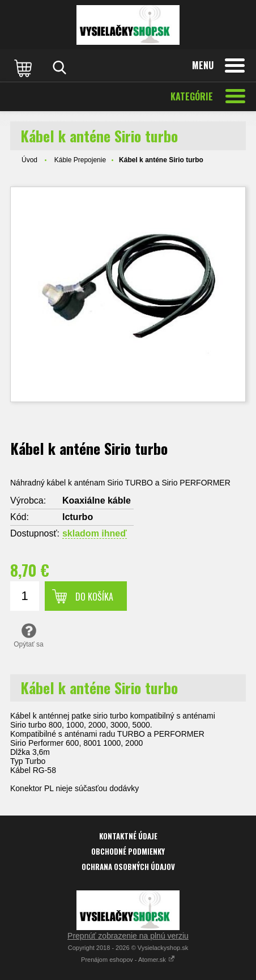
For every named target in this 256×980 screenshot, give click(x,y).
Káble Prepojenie (80, 160)
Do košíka (94, 597)
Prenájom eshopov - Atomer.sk (128, 960)
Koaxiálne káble (97, 500)
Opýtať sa (29, 635)
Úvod (29, 160)
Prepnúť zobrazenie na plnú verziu (128, 936)
